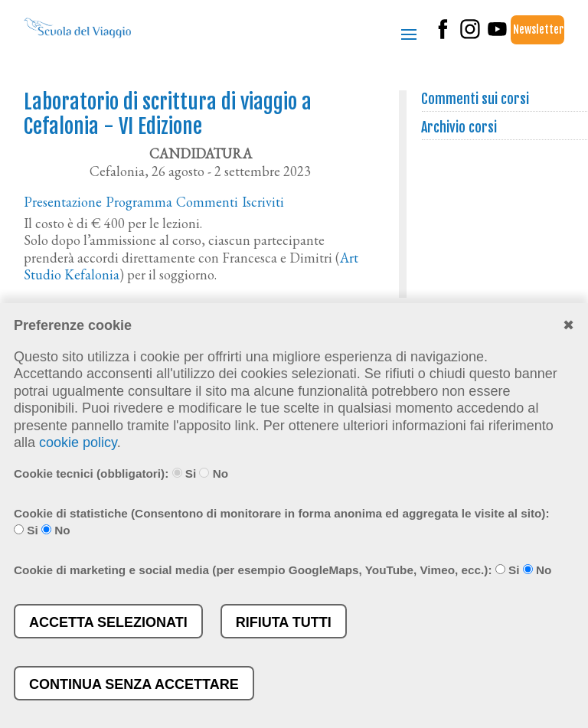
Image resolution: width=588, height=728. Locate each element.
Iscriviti (263, 202)
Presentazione (63, 202)
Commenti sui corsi (475, 99)
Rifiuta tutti (284, 622)
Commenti (207, 202)
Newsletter (538, 29)
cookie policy (78, 442)
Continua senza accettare (134, 684)
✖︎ (568, 325)
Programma (139, 202)
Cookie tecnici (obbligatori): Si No (121, 473)
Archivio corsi (459, 127)
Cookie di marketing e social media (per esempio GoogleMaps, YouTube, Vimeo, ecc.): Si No (283, 570)
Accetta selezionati (108, 622)
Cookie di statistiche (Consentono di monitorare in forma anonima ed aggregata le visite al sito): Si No (282, 522)
